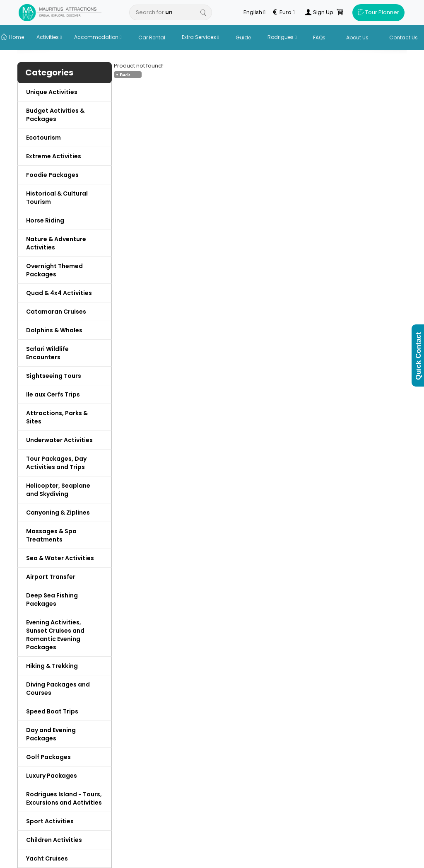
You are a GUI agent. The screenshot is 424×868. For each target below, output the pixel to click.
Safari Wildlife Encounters (47, 353)
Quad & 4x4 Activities (59, 293)
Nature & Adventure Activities (56, 243)
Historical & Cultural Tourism (57, 198)
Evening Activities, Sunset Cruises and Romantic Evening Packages (55, 635)
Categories (49, 73)
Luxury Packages (52, 776)
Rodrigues (282, 37)
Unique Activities (52, 92)
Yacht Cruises (47, 858)
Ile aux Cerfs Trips (53, 394)
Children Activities (54, 840)
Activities (49, 37)
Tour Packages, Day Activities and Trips (56, 463)
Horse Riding (45, 220)
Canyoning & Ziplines (58, 513)
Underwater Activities (59, 440)
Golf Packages (48, 757)
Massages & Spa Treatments (51, 535)
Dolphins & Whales (54, 330)
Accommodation (98, 37)
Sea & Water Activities (60, 558)
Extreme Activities (54, 156)
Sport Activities (50, 821)
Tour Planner (378, 12)
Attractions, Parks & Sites (57, 417)
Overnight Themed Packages (54, 270)
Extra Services (200, 37)
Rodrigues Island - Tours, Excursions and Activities (64, 798)
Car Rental (152, 37)
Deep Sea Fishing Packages (52, 600)
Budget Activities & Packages (55, 115)
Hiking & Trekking (52, 666)
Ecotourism (43, 138)
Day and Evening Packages (51, 734)
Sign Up (319, 12)
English (254, 12)
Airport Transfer (51, 577)
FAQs (319, 37)
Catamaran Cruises (56, 312)
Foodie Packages (52, 175)
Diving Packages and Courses (58, 689)
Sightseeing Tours (54, 376)
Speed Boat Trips (52, 711)
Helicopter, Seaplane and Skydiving (58, 490)
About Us (357, 37)
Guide (243, 37)
